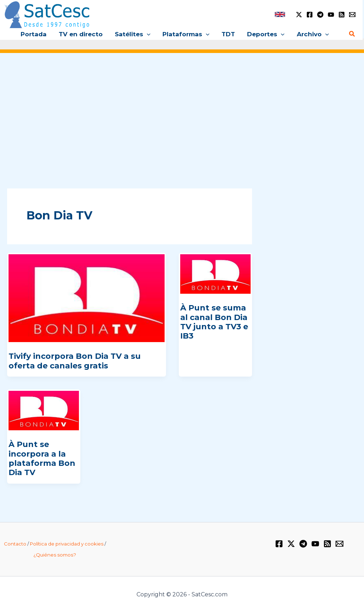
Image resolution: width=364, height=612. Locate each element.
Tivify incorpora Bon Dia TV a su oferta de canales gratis (75, 361)
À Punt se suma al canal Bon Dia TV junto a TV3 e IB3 (214, 322)
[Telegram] (320, 15)
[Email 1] (352, 15)
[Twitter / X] (299, 15)
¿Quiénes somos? (55, 555)
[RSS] (342, 15)
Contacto (15, 544)
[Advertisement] (182, 113)
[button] (147, 34)
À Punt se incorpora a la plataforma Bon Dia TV (42, 458)
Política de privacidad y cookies (67, 544)
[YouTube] (331, 15)
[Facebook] (310, 15)
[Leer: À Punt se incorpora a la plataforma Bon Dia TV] (44, 410)
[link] (280, 14)
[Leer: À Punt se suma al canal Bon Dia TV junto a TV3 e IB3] (215, 273)
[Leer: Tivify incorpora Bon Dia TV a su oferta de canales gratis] (87, 298)
